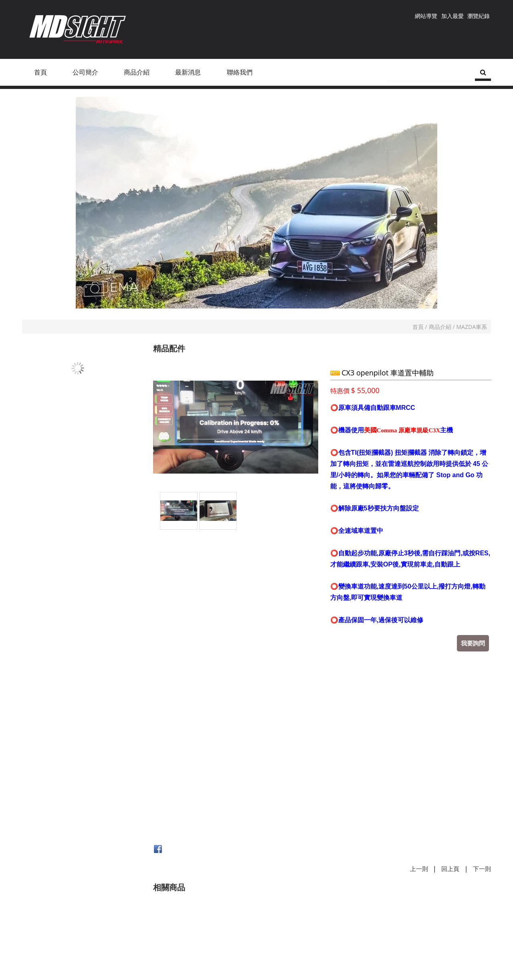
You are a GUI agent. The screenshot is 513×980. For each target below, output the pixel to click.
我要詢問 (473, 643)
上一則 (419, 869)
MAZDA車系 (472, 327)
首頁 (418, 327)
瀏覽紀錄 (479, 16)
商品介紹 (440, 327)
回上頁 (450, 869)
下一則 (482, 869)
